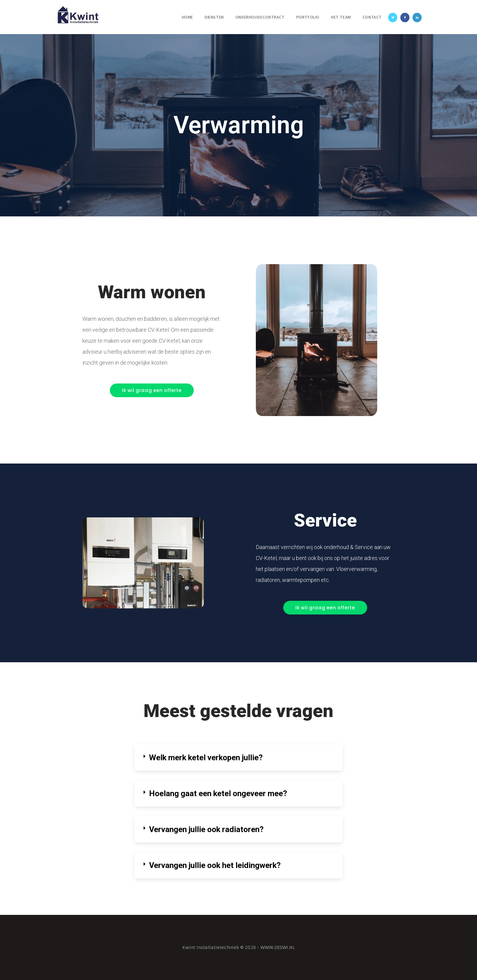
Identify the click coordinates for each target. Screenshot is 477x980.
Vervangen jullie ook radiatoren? (206, 829)
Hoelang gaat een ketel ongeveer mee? (218, 793)
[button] (152, 390)
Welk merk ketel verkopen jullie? (206, 758)
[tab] (238, 758)
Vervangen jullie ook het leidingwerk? (215, 865)
